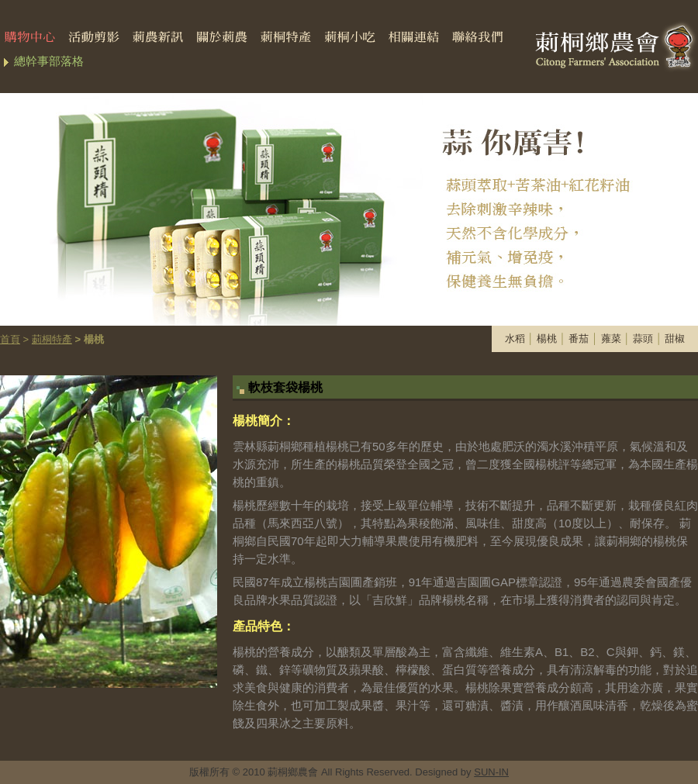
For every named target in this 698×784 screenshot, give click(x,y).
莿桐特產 (52, 339)
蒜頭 (643, 338)
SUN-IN (491, 772)
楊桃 (547, 338)
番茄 (579, 338)
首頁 (10, 339)
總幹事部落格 (49, 61)
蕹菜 (611, 338)
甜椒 (675, 338)
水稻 (515, 338)
